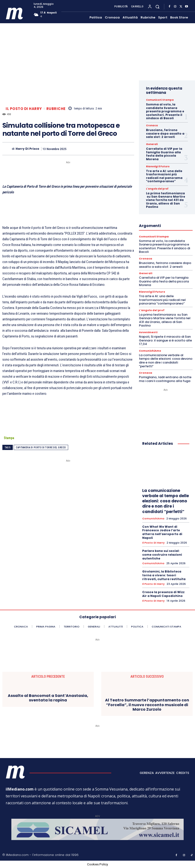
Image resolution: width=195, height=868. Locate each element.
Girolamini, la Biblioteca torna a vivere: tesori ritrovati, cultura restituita (164, 575)
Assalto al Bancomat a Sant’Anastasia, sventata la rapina (48, 698)
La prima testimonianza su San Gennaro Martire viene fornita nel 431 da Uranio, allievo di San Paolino (166, 200)
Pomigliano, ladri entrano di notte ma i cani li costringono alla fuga (165, 379)
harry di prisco (27, 149)
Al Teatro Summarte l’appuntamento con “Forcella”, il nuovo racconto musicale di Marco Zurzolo (147, 705)
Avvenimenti (148, 332)
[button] (157, 7)
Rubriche (56, 109)
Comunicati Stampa (160, 100)
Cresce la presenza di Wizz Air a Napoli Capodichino (163, 594)
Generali (152, 144)
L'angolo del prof (157, 189)
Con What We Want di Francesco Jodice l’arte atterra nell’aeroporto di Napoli (162, 532)
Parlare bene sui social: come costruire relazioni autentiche (162, 554)
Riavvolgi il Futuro (158, 167)
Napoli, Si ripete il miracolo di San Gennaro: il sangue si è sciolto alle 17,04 (165, 340)
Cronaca (152, 126)
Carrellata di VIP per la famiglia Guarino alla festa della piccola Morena (164, 154)
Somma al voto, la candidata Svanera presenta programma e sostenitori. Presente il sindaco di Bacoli (165, 111)
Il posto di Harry (24, 109)
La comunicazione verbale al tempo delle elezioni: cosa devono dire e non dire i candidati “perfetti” (166, 361)
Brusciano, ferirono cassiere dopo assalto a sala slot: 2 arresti (165, 133)
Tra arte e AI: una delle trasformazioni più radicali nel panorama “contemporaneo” (164, 176)
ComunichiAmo (150, 351)
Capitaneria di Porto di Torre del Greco (41, 448)
